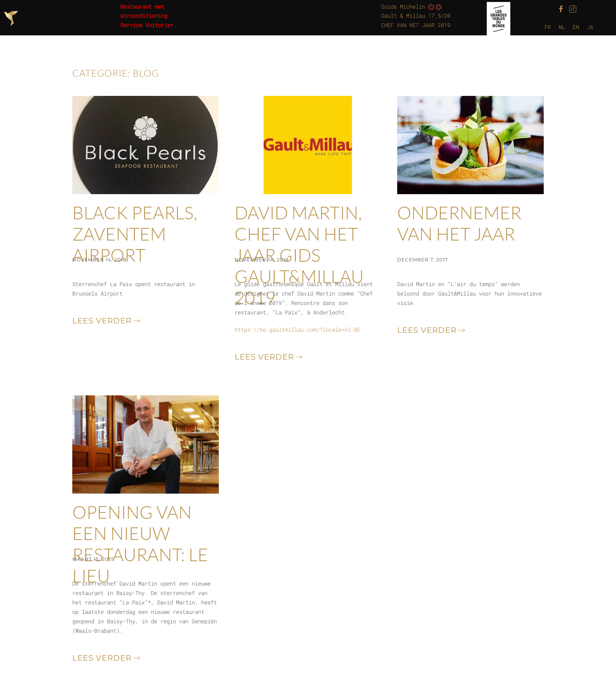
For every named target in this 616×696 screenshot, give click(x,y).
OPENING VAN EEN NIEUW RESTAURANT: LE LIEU (140, 544)
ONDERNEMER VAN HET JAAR (459, 223)
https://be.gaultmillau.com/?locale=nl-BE (297, 330)
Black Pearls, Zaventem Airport (135, 234)
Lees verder (102, 321)
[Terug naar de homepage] (12, 18)
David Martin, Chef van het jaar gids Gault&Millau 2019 (299, 255)
